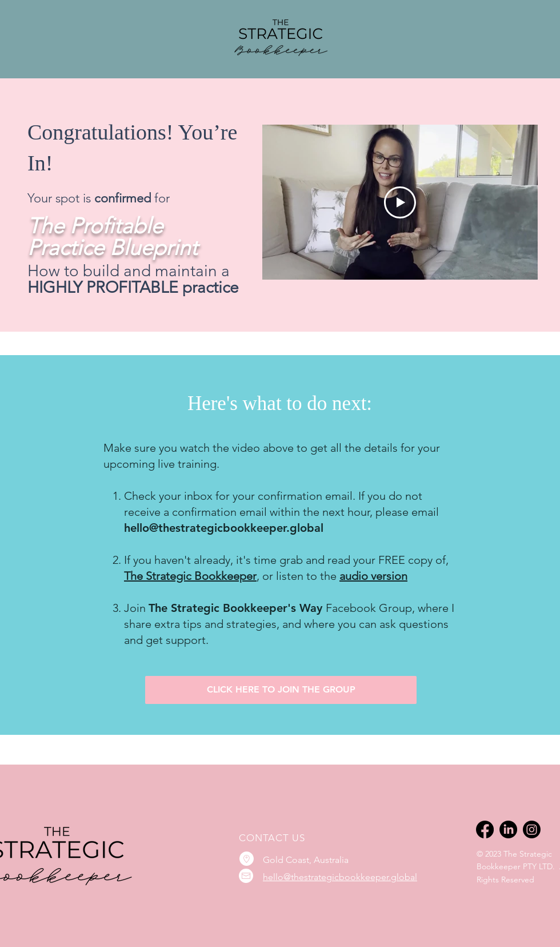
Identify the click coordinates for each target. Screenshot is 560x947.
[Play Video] (400, 202)
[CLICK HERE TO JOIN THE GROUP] (281, 690)
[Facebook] (485, 829)
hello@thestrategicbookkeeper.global (340, 877)
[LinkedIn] (508, 829)
